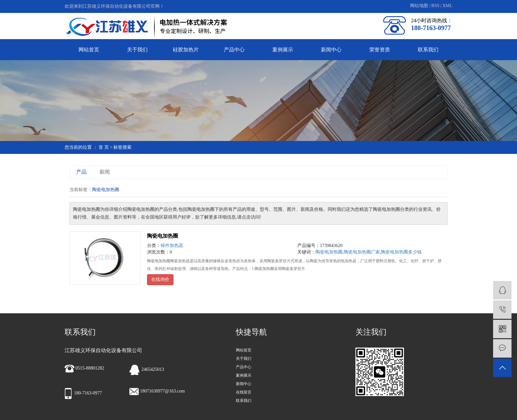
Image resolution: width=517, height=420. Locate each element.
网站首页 (89, 50)
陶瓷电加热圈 (163, 236)
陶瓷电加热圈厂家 (362, 252)
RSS (435, 6)
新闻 (105, 172)
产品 (81, 172)
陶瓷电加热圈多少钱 (401, 252)
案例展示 (283, 50)
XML (447, 6)
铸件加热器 (172, 246)
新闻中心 (331, 50)
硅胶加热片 (186, 50)
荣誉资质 (380, 50)
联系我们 (428, 50)
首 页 (104, 147)
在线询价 (160, 280)
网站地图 (420, 6)
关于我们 (137, 50)
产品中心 (234, 50)
